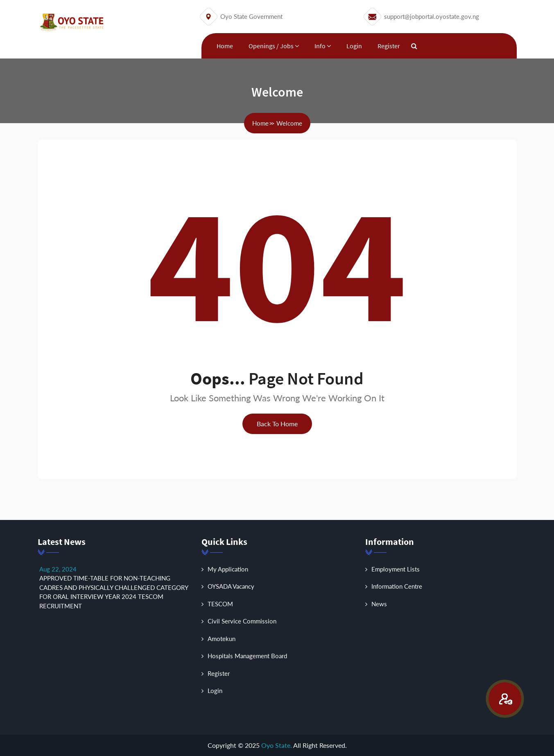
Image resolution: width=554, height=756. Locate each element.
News (376, 604)
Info (323, 46)
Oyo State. (277, 745)
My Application (225, 569)
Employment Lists (392, 569)
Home (225, 46)
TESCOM (217, 604)
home (260, 123)
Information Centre (394, 586)
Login (354, 46)
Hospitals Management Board (244, 656)
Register (389, 46)
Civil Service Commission (239, 621)
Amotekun (218, 639)
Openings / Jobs (274, 46)
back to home (277, 424)
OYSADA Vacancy (228, 586)
